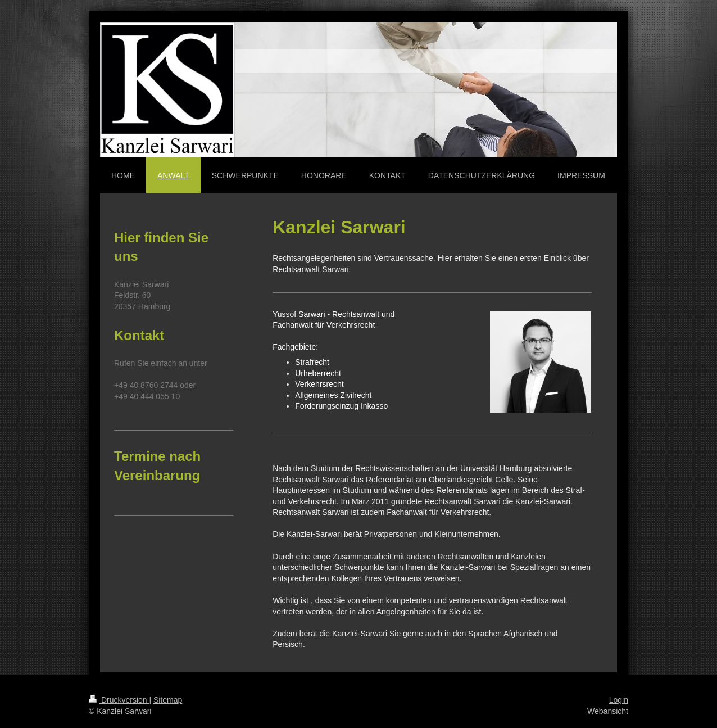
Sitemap (168, 700)
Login (619, 700)
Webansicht (608, 711)
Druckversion (119, 700)
